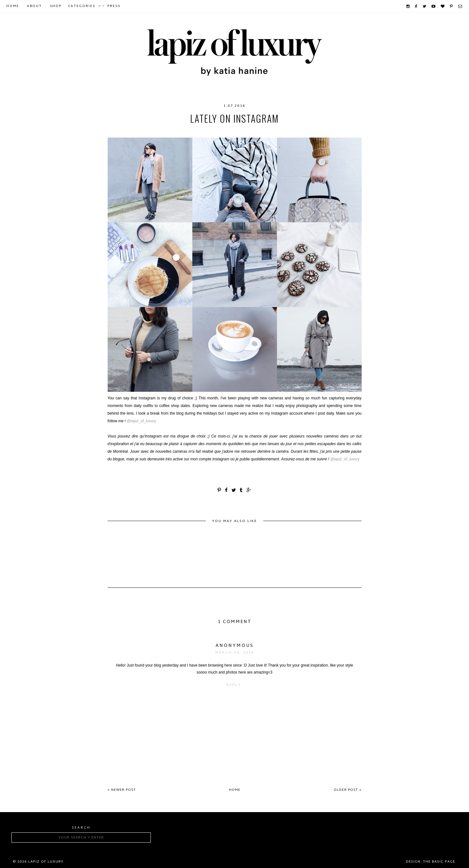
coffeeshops (175, 131)
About (34, 6)
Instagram (227, 131)
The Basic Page (439, 862)
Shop (56, 6)
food (202, 131)
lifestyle (256, 131)
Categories (82, 6)
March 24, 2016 (235, 653)
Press (114, 6)
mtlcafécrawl (290, 131)
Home (13, 6)
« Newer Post (122, 790)
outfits (323, 131)
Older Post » (348, 790)
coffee (145, 131)
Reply (234, 685)
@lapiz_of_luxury (141, 421)
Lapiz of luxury (46, 862)
